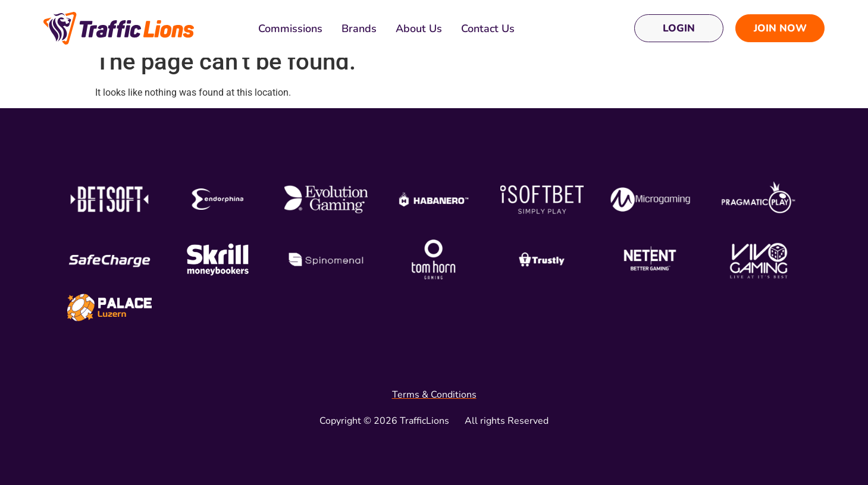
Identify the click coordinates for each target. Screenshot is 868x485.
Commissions (290, 29)
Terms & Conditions (434, 395)
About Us (419, 29)
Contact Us (488, 29)
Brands (359, 29)
